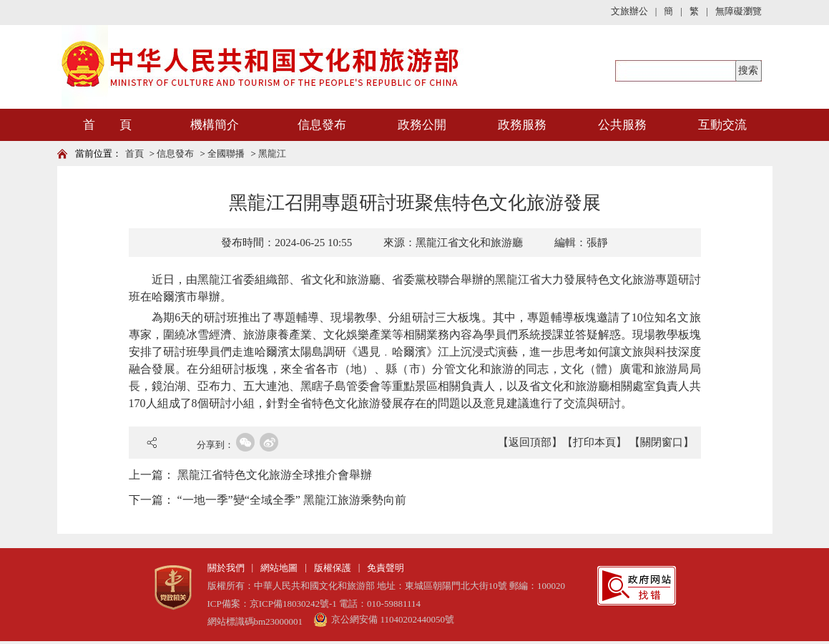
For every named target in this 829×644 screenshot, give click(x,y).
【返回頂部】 (530, 442)
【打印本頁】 (594, 442)
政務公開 (422, 125)
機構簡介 (215, 125)
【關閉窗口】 (662, 442)
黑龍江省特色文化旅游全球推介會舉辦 (275, 475)
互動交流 (722, 125)
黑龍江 (272, 153)
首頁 (134, 153)
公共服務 (622, 125)
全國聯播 (226, 153)
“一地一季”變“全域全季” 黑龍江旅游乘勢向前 (292, 500)
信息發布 (322, 125)
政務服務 (522, 125)
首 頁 (107, 125)
